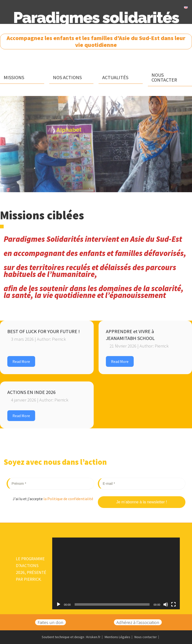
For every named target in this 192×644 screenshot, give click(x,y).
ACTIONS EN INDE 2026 (31, 392)
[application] (116, 573)
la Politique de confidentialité (68, 499)
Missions (14, 77)
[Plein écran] (173, 604)
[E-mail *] (142, 484)
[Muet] (166, 604)
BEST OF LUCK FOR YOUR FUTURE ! (44, 331)
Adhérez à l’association (138, 622)
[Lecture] (59, 604)
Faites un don (51, 622)
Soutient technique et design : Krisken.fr (71, 637)
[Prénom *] (50, 484)
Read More (21, 361)
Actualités (115, 77)
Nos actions (67, 77)
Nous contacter (164, 77)
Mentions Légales (117, 637)
